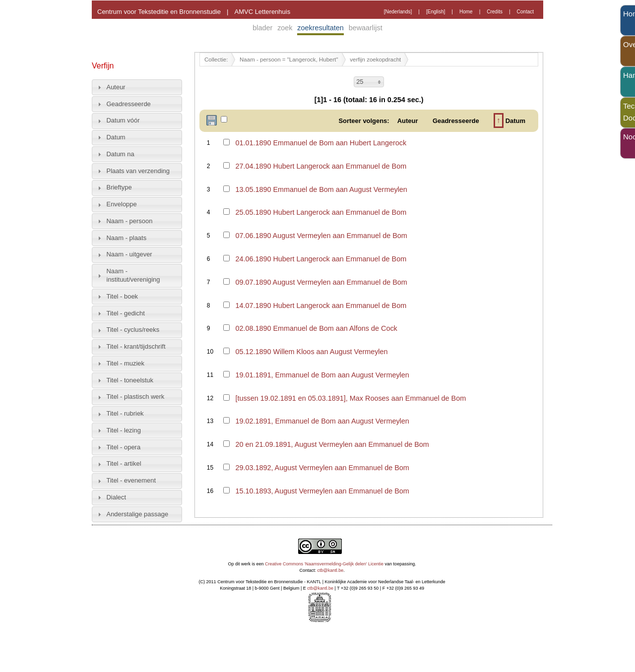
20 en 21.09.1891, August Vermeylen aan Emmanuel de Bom (332, 444)
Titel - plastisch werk (136, 397)
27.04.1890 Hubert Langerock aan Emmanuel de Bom (321, 166)
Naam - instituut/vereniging (133, 275)
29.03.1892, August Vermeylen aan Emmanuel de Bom (322, 468)
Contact (525, 12)
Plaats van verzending (138, 171)
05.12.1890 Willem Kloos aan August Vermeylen (311, 352)
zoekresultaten (320, 28)
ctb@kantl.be (331, 570)
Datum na (121, 154)
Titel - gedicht (126, 313)
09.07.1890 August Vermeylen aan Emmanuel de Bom (321, 282)
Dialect (117, 497)
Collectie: (216, 60)
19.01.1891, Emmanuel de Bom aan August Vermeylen (322, 375)
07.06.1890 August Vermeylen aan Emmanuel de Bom (321, 236)
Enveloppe (122, 204)
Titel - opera (124, 447)
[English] (436, 12)
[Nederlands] (398, 12)
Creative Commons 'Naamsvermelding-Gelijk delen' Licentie (324, 564)
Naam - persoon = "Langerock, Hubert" (289, 60)
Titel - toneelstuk (130, 380)
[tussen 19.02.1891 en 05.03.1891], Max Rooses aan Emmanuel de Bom (350, 398)
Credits (495, 12)
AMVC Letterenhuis (262, 12)
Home (466, 12)
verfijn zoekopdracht (375, 60)
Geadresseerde (129, 104)
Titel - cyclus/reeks (133, 330)
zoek (285, 28)
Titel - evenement (131, 480)
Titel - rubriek (125, 413)
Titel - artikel (124, 463)
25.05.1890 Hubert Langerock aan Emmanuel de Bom (321, 212)
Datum (116, 137)
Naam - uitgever (129, 254)
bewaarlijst (366, 28)
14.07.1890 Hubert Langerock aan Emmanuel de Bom (321, 305)
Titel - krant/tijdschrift (136, 346)
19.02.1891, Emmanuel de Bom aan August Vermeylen (322, 421)
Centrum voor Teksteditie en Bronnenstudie (159, 12)
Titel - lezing (124, 430)
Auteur (116, 87)
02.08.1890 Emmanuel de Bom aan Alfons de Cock (316, 328)
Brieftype (119, 187)
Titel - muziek (126, 363)
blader (262, 28)
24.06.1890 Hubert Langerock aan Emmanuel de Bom (321, 259)
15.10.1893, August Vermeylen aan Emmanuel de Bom (322, 491)
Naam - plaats (127, 238)
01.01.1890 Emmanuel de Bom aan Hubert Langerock (321, 143)
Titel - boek (123, 296)
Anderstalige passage (138, 514)
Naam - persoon (130, 221)
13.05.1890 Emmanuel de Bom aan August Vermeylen (321, 189)
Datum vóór (123, 120)
